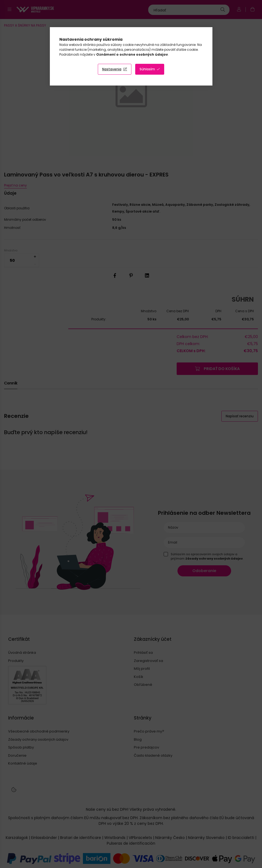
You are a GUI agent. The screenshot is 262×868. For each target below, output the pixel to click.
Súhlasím (147, 69)
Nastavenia (112, 69)
